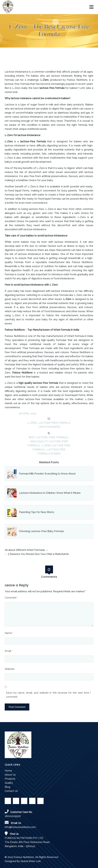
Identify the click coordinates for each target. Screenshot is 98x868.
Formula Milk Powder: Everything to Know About (47, 474)
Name (9, 633)
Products (10, 779)
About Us (10, 775)
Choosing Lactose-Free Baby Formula (41, 531)
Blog (7, 787)
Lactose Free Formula (55, 423)
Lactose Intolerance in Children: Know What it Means (50, 493)
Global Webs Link (31, 861)
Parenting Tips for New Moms (37, 512)
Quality (9, 783)
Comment (11, 598)
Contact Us (11, 791)
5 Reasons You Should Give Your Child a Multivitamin (38, 554)
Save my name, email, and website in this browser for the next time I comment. (48, 695)
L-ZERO (32, 423)
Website (9, 669)
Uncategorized (50, 427)
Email (9, 651)
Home (8, 771)
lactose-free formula (52, 88)
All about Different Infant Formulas (25, 550)
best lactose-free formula (49, 437)
